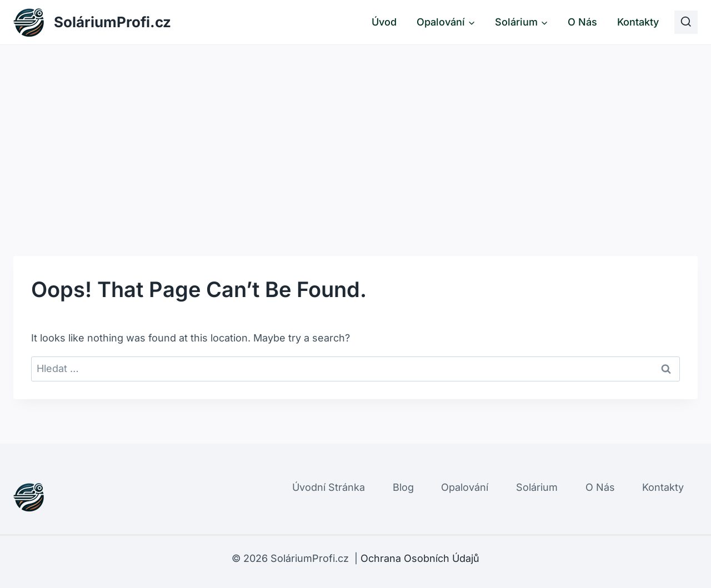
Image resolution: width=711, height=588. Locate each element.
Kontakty (638, 22)
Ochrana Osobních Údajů (420, 558)
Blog (403, 487)
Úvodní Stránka (329, 487)
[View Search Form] (686, 22)
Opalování (465, 487)
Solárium (537, 487)
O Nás (582, 22)
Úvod (384, 22)
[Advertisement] (355, 128)
